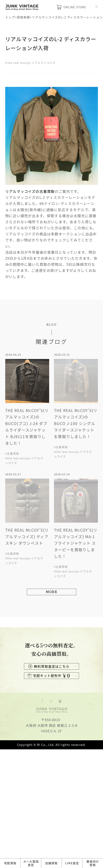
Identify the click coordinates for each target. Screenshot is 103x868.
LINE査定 (72, 863)
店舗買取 (51, 863)
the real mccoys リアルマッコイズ (31, 63)
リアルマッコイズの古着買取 (30, 191)
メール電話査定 (31, 863)
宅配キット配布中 (49, 769)
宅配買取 (10, 863)
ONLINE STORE (71, 7)
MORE (51, 592)
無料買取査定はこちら (49, 759)
